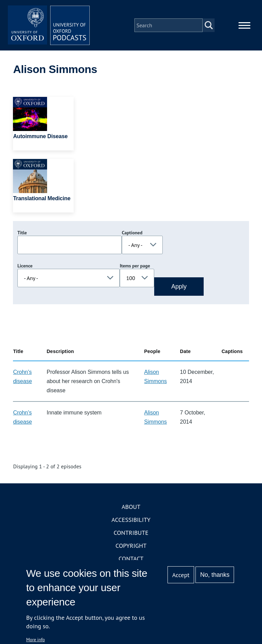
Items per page (135, 266)
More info (36, 640)
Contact (131, 559)
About (131, 507)
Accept (181, 575)
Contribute (131, 533)
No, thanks (215, 575)
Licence (25, 266)
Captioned (132, 233)
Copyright (131, 546)
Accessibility (131, 520)
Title (22, 233)
